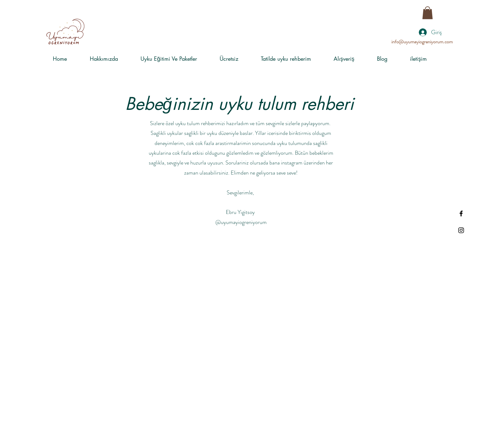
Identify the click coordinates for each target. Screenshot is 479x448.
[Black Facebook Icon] (461, 213)
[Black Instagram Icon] (461, 230)
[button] (428, 13)
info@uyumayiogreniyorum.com (422, 42)
